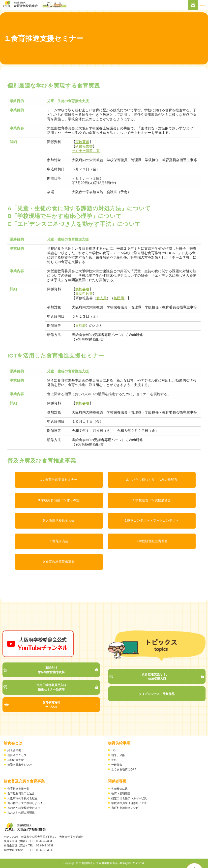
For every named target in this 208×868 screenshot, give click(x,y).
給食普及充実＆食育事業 (24, 781)
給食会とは (13, 743)
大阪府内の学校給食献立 (22, 798)
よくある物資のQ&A (124, 769)
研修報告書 (84, 146)
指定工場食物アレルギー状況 (129, 798)
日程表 (81, 326)
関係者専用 (117, 781)
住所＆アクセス (17, 755)
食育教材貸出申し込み (21, 793)
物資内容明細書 (121, 793)
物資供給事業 (119, 743)
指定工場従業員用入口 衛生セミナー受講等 (51, 687)
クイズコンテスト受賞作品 (157, 694)
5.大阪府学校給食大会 (59, 521)
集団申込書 (84, 294)
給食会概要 (14, 750)
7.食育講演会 (59, 541)
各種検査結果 (119, 789)
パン (114, 750)
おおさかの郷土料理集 (21, 812)
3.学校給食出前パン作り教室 (59, 500)
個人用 (101, 298)
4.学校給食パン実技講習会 (152, 500)
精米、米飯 (118, 755)
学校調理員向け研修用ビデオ (129, 803)
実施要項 (82, 142)
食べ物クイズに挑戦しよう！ (25, 803)
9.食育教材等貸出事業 (59, 562)
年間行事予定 (16, 760)
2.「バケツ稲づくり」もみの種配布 (152, 480)
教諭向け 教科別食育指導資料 (51, 670)
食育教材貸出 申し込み (51, 704)
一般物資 (117, 765)
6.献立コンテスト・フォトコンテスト (152, 521)
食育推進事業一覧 (18, 789)
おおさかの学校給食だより (24, 808)
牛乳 (114, 760)
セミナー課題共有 (86, 151)
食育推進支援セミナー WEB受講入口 (157, 676)
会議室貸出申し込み (20, 765)
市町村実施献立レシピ (125, 808)
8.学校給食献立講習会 (152, 541)
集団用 (119, 298)
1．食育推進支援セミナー (59, 480)
